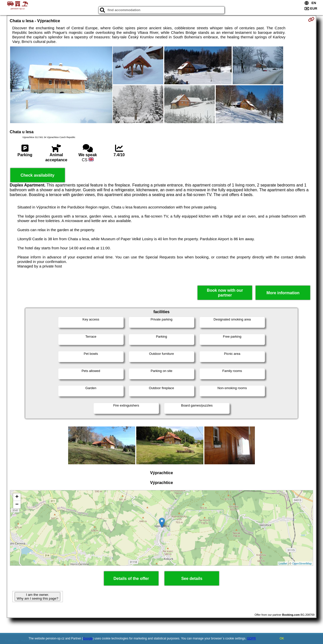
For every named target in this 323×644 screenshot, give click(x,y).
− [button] (17, 505)
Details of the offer (131, 579)
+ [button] (17, 497)
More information (283, 293)
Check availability (37, 175)
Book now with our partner (225, 293)
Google (88, 638)
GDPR (251, 638)
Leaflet (283, 563)
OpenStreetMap (302, 563)
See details (192, 579)
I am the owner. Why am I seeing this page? (37, 597)
